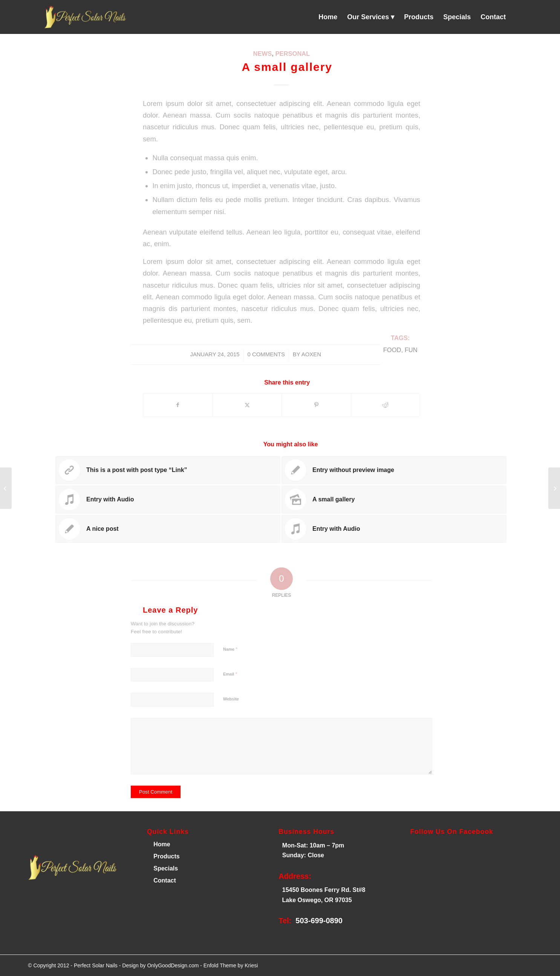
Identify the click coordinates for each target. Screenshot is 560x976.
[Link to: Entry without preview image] (394, 470)
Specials (166, 868)
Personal (292, 54)
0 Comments (266, 354)
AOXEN (311, 354)
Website (231, 699)
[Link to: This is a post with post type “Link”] (168, 470)
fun (411, 350)
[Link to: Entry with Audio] (168, 499)
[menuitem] (328, 17)
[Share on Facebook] (178, 405)
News (263, 54)
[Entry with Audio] (554, 488)
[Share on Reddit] (386, 405)
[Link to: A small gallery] (394, 499)
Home (161, 844)
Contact (165, 880)
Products (166, 856)
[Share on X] (247, 405)
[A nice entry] (6, 488)
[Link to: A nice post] (168, 529)
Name (230, 649)
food (392, 350)
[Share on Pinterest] (316, 405)
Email (230, 674)
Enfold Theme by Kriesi (231, 965)
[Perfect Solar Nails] (84, 17)
